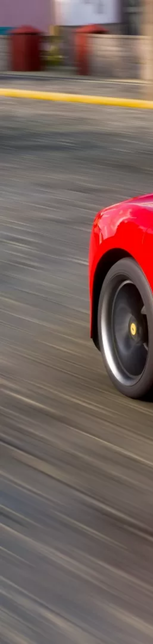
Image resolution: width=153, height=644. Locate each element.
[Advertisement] (56, 49)
